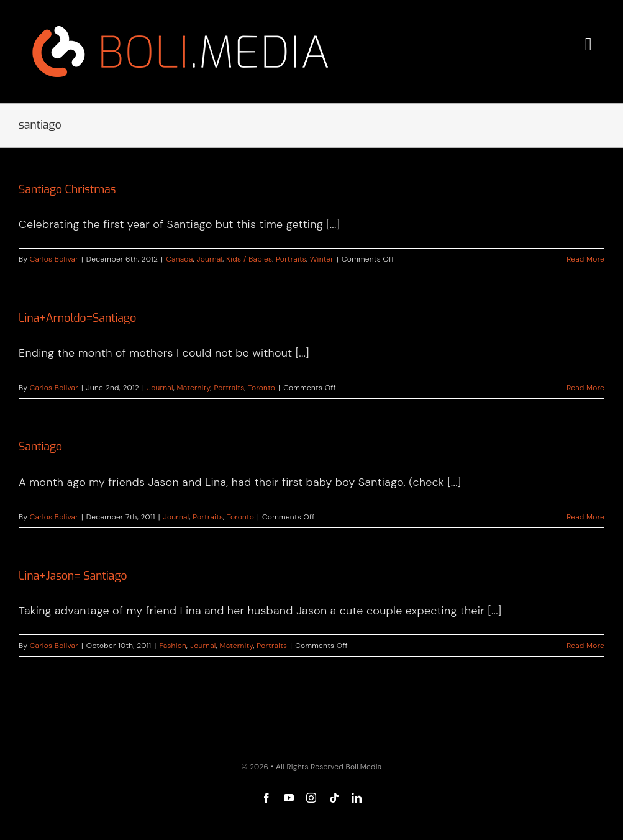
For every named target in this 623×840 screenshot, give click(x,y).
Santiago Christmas (67, 189)
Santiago (40, 447)
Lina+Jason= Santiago (73, 576)
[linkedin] (357, 798)
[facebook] (266, 798)
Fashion (173, 646)
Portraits (291, 259)
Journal (210, 259)
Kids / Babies (249, 259)
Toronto (261, 388)
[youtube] (289, 798)
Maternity (194, 388)
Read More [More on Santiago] (585, 517)
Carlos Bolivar (54, 259)
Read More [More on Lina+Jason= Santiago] (585, 646)
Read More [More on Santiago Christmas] (585, 259)
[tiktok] (334, 798)
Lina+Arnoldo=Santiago (77, 318)
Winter (322, 259)
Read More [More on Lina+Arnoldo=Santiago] (585, 388)
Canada (180, 259)
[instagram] (311, 798)
